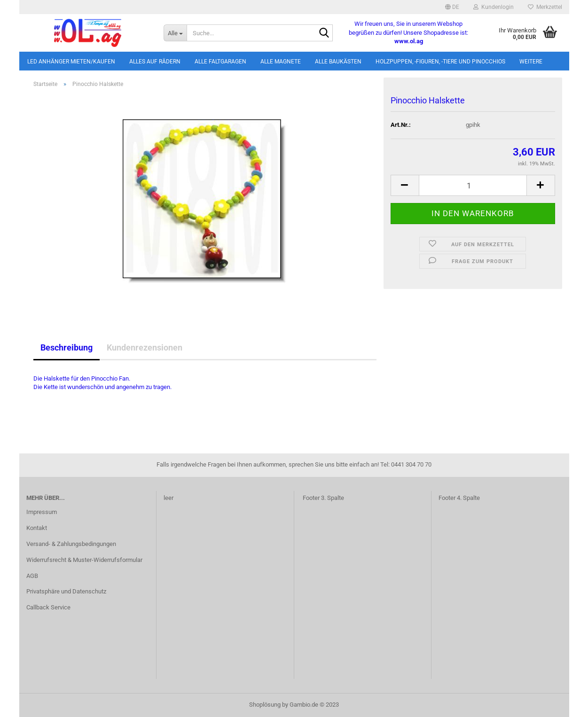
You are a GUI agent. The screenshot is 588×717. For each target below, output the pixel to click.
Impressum (42, 512)
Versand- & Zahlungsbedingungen (71, 544)
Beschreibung (67, 347)
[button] (452, 7)
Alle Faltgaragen (220, 62)
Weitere (531, 62)
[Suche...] (175, 33)
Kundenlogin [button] (494, 7)
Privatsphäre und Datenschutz (66, 591)
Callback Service (48, 607)
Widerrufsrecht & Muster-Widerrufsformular (84, 560)
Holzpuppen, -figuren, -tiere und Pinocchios (440, 62)
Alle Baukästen (338, 62)
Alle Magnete (281, 62)
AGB (32, 576)
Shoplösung (265, 705)
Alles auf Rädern (155, 62)
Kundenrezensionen (145, 347)
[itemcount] (473, 185)
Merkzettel (545, 7)
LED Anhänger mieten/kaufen (71, 62)
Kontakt (37, 528)
